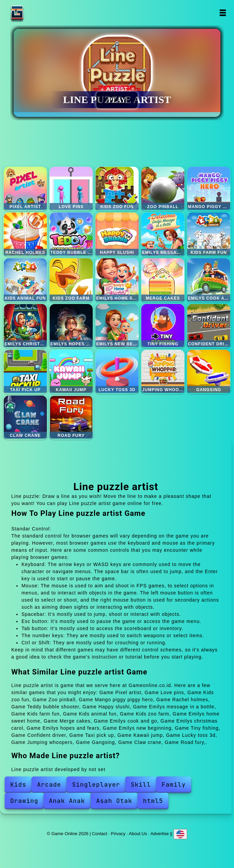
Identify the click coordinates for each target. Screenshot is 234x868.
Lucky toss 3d (117, 371)
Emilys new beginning (117, 326)
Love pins (71, 188)
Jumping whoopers (163, 371)
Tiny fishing (163, 326)
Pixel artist (25, 188)
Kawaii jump (71, 371)
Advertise (160, 833)
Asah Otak (114, 801)
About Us (138, 833)
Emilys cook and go (209, 280)
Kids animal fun (25, 280)
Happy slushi (117, 234)
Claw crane (25, 417)
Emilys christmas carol (25, 326)
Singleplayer (96, 784)
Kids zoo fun (117, 188)
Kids (18, 784)
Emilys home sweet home (117, 280)
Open (223, 13)
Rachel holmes (25, 234)
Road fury (71, 417)
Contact (100, 833)
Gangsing (209, 371)
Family (174, 784)
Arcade (49, 784)
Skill (141, 784)
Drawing (24, 801)
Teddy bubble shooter (71, 234)
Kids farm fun (209, 234)
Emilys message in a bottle (163, 234)
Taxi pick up (25, 371)
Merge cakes (163, 280)
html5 (153, 801)
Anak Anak (67, 801)
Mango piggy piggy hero (209, 188)
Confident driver (209, 326)
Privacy (118, 833)
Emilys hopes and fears (71, 326)
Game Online (38, 13)
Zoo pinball (163, 188)
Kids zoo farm (71, 280)
